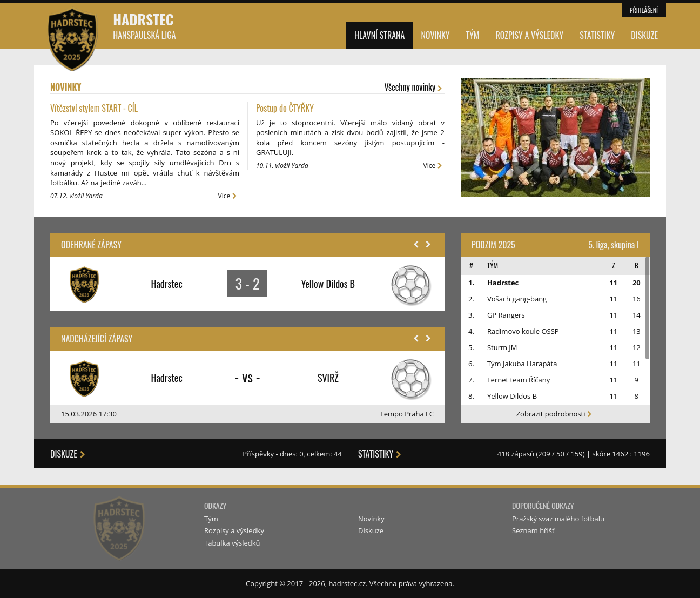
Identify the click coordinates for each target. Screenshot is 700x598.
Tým (473, 35)
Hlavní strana (379, 35)
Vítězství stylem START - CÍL (94, 108)
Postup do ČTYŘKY (285, 108)
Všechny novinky (415, 87)
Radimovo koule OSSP (523, 331)
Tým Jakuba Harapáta (522, 364)
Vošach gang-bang (517, 299)
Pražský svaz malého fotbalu (558, 519)
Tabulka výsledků (232, 543)
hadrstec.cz (347, 583)
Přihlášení (644, 10)
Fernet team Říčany (519, 380)
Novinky (435, 35)
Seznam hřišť (533, 530)
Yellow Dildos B (512, 396)
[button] (416, 245)
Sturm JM (502, 347)
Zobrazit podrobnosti (556, 414)
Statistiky (597, 35)
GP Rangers (506, 315)
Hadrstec (144, 25)
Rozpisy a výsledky (529, 35)
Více (229, 196)
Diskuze (644, 35)
